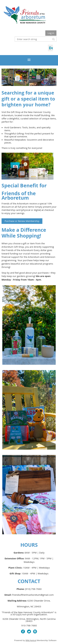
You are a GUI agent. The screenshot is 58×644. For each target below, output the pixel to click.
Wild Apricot (31, 640)
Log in (51, 33)
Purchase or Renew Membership (22, 221)
